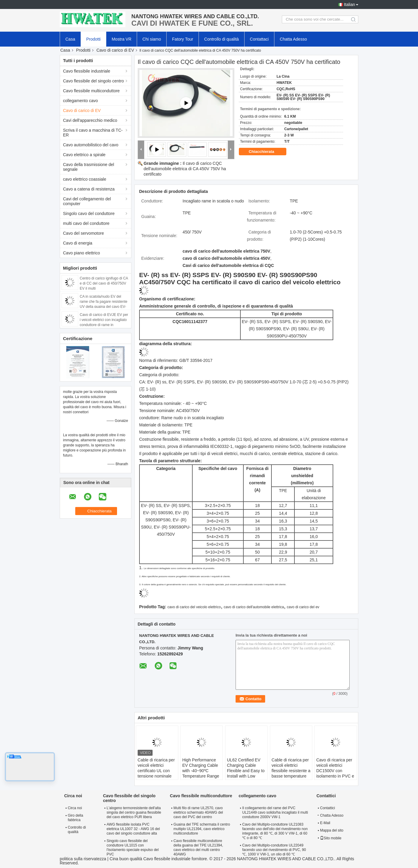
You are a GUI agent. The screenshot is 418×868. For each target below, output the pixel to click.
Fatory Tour (183, 39)
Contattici (328, 808)
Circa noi (75, 808)
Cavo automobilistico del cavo (91, 145)
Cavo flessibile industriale (87, 71)
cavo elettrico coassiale (85, 179)
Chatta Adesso (293, 39)
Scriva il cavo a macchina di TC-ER (93, 133)
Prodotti (93, 39)
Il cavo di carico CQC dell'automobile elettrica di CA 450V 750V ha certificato (185, 169)
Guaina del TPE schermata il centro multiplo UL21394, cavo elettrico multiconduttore (202, 829)
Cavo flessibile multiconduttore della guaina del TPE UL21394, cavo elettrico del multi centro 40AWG (198, 848)
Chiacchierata (266, 152)
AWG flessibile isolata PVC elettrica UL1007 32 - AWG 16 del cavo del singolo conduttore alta (133, 829)
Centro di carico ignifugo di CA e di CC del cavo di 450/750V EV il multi (104, 283)
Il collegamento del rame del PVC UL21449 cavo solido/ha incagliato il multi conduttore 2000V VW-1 (275, 812)
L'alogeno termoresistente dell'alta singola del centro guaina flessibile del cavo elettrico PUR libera (134, 812)
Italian (349, 4)
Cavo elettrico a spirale (84, 155)
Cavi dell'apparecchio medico (90, 120)
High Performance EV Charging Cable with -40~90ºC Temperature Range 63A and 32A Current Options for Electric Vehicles (202, 776)
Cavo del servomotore (83, 233)
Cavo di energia (78, 243)
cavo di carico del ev (303, 607)
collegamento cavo (80, 101)
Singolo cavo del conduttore (89, 213)
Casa (70, 39)
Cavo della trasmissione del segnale (89, 167)
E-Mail (325, 823)
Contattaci (259, 39)
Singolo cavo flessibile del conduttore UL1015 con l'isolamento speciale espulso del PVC (133, 848)
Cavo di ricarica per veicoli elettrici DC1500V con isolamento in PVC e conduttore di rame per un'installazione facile (335, 776)
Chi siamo (152, 39)
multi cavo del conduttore (86, 223)
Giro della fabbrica (75, 818)
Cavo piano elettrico (82, 253)
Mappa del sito (332, 830)
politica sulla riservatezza (83, 859)
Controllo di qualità (222, 39)
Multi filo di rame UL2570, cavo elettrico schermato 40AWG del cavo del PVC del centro (198, 812)
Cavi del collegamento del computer (87, 201)
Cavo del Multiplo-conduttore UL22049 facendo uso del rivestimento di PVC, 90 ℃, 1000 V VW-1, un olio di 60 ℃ (274, 850)
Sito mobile (331, 838)
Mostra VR (122, 39)
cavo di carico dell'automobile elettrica (254, 607)
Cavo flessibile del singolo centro (93, 81)
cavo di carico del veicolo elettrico (194, 607)
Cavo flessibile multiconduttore (91, 91)
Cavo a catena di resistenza (89, 189)
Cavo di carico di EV (115, 50)
